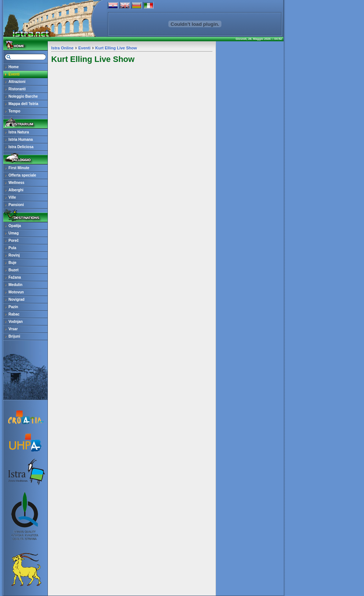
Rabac (14, 314)
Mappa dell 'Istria (23, 104)
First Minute (19, 168)
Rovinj (14, 255)
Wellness (16, 183)
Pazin (13, 307)
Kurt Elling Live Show (116, 48)
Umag (14, 233)
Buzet (13, 270)
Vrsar (13, 329)
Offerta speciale (22, 175)
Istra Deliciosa (21, 147)
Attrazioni (17, 82)
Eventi (14, 74)
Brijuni (14, 336)
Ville (12, 197)
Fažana (15, 277)
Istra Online (62, 48)
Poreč (14, 241)
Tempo (14, 111)
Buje (13, 263)
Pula (12, 248)
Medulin (15, 285)
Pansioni (16, 205)
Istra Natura (19, 132)
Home (14, 67)
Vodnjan (16, 322)
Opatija (15, 226)
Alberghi (16, 190)
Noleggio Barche (23, 96)
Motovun (16, 292)
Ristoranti (17, 89)
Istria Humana (21, 140)
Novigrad (16, 299)
